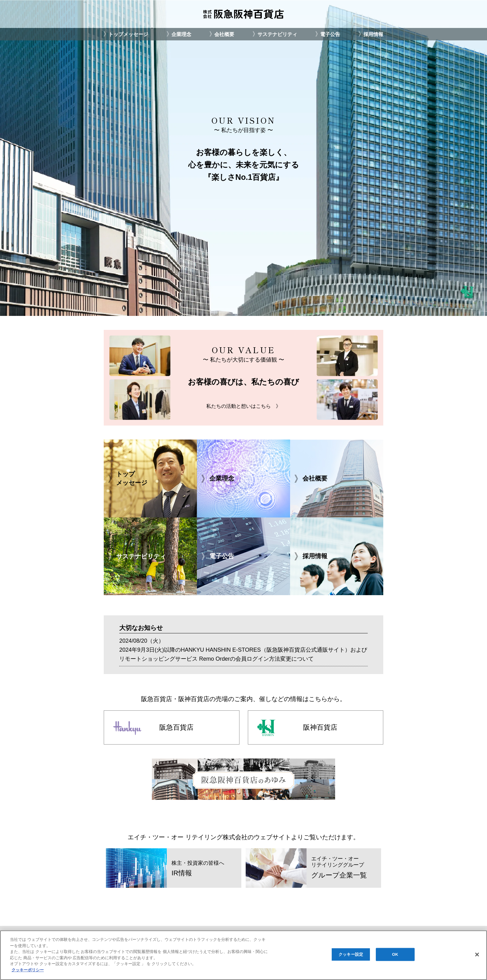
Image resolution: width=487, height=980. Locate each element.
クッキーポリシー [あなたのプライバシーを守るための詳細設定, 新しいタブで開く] (28, 972)
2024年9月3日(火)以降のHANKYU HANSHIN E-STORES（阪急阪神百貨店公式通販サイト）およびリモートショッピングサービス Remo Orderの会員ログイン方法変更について (243, 654)
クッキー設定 (351, 956)
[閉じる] (477, 956)
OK (395, 956)
